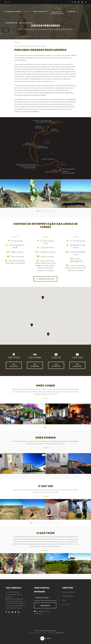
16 (60, 523)
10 (48, 523)
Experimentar (11, 23)
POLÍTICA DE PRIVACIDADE (46, 631)
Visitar (26, 12)
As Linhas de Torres (13, 12)
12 (52, 523)
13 (54, 523)
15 (58, 523)
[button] (48, 334)
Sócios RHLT (67, 604)
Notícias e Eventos (69, 592)
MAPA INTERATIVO (40, 12)
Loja (64, 600)
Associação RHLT (26, 23)
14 (56, 523)
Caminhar (71, 12)
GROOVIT (60, 633)
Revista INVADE (68, 596)
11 (50, 523)
